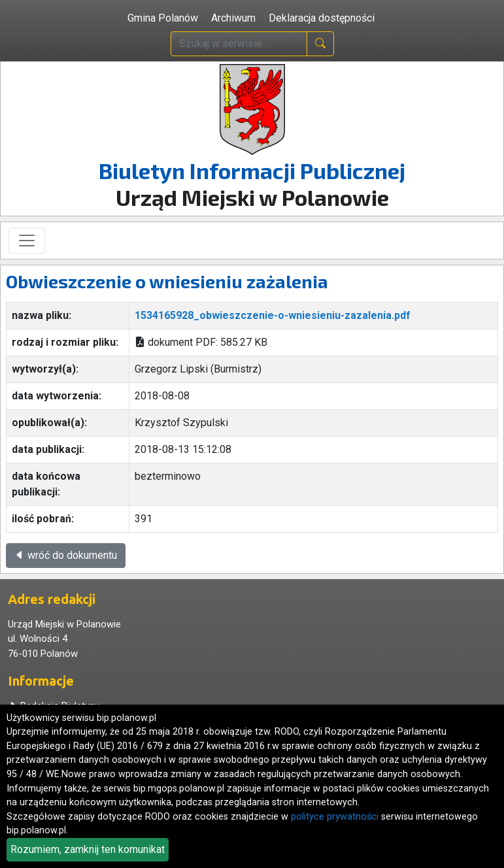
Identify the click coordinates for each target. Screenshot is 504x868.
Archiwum (233, 18)
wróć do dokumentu (66, 555)
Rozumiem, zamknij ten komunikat (88, 849)
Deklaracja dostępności (322, 18)
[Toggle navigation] (27, 241)
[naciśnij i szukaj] (320, 44)
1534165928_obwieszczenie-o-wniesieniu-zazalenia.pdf (273, 315)
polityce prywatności (335, 817)
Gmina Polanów (163, 18)
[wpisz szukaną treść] (239, 44)
